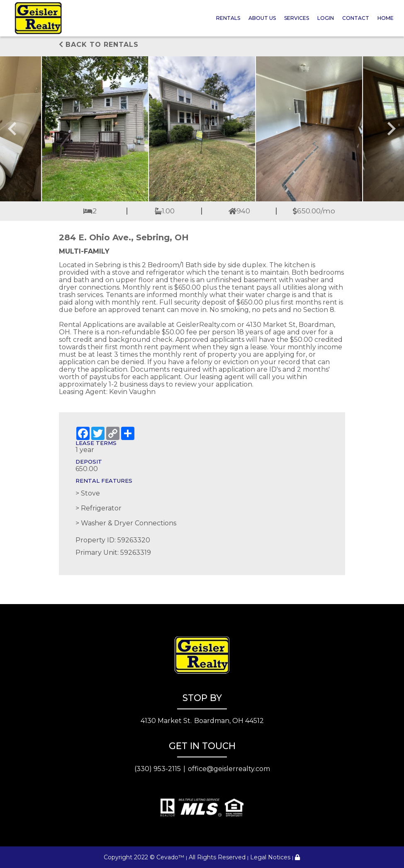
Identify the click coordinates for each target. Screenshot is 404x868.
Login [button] (326, 18)
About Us (262, 18)
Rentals (228, 18)
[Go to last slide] (13, 129)
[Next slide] (391, 129)
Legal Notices (270, 857)
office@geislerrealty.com (229, 769)
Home (386, 18)
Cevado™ (170, 857)
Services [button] (297, 18)
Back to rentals (99, 45)
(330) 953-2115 (158, 769)
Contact (356, 18)
